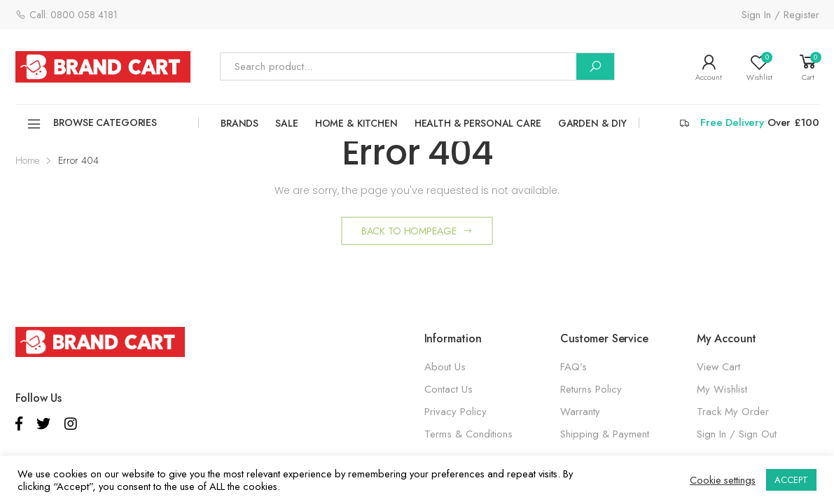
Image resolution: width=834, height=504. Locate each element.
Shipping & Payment (605, 434)
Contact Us (449, 389)
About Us (445, 367)
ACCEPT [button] (791, 480)
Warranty (580, 412)
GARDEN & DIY (592, 123)
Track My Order (733, 412)
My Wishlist (722, 389)
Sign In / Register (780, 15)
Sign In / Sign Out (737, 434)
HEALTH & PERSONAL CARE (478, 123)
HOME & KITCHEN (356, 123)
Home (27, 160)
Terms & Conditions (468, 434)
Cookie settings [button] (723, 480)
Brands (239, 123)
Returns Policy (591, 389)
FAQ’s (574, 367)
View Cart (718, 367)
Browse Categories (92, 124)
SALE (286, 123)
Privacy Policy (456, 412)
